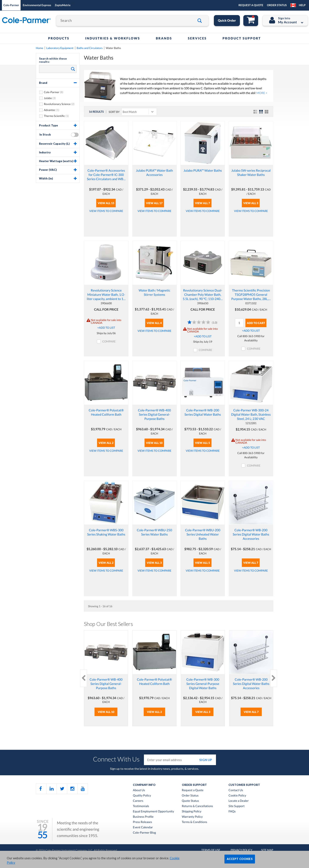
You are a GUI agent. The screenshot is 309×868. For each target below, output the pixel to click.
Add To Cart (256, 323)
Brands (164, 38)
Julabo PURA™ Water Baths (203, 171)
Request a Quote (193, 790)
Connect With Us (116, 759)
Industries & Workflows (113, 38)
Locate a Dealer (239, 801)
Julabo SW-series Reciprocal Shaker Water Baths (251, 173)
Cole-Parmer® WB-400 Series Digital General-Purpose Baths (154, 415)
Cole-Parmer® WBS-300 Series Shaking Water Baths (106, 532)
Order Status (190, 795)
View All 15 (106, 203)
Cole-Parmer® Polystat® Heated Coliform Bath (106, 412)
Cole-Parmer (11, 5)
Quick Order (227, 21)
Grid (261, 112)
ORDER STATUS (277, 5)
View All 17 (154, 203)
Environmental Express (37, 5)
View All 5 (203, 443)
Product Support (242, 38)
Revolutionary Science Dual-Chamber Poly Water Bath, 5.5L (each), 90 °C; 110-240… (203, 295)
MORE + (262, 93)
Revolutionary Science (57, 104)
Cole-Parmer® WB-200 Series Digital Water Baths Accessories (251, 534)
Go (201, 21)
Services (197, 38)
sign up (206, 760)
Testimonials (141, 806)
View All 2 (106, 443)
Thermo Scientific (54, 116)
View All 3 (251, 203)
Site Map (267, 850)
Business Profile (143, 817)
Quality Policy (142, 795)
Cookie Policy (237, 795)
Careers (138, 801)
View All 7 (203, 203)
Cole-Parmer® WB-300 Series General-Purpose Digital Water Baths (203, 684)
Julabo (48, 98)
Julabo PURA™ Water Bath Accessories (154, 173)
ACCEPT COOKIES (240, 859)
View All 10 (154, 443)
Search (72, 69)
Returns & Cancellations (197, 806)
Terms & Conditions (195, 822)
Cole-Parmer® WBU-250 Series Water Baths (154, 532)
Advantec (50, 110)
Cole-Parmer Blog (144, 833)
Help (302, 5)
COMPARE (109, 341)
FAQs (232, 811)
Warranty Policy (192, 817)
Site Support (237, 806)
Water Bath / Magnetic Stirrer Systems (154, 293)
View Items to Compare (106, 211)
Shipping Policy (192, 811)
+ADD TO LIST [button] (106, 328)
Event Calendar (143, 827)
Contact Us (236, 790)
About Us (139, 790)
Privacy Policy (241, 850)
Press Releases (142, 822)
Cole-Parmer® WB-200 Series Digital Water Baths (203, 412)
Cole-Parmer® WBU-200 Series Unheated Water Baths (203, 534)
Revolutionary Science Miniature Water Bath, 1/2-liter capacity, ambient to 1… (106, 295)
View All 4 (154, 323)
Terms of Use (211, 850)
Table (267, 112)
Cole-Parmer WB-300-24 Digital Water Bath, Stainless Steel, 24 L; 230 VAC (251, 415)
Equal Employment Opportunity (153, 811)
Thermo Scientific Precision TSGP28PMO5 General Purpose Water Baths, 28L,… (251, 295)
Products (59, 38)
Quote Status (190, 801)
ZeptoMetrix (63, 5)
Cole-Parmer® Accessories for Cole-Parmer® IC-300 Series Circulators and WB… (106, 175)
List (256, 112)
